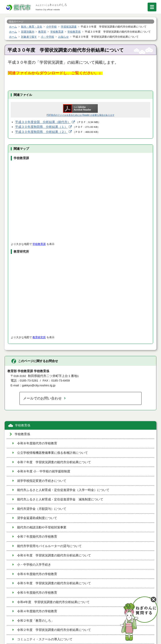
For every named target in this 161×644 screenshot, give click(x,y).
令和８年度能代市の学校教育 (37, 443)
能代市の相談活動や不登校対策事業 (42, 527)
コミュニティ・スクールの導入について (45, 639)
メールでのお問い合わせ (42, 398)
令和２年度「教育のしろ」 (36, 621)
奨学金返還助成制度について (37, 518)
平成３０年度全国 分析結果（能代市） (43, 122)
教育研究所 (39, 337)
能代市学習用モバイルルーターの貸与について (49, 546)
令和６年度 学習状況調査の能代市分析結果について (54, 555)
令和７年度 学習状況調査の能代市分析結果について (54, 462)
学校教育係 (23, 425)
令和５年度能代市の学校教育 (37, 593)
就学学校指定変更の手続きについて (42, 481)
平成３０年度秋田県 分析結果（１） (41, 127)
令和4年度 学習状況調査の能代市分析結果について (53, 602)
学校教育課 (39, 244)
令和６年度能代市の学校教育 (37, 574)
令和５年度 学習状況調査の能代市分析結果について (54, 583)
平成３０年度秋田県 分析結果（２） (41, 132)
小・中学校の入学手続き (34, 565)
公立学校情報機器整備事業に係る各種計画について (52, 453)
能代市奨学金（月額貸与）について (42, 509)
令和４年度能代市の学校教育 (37, 611)
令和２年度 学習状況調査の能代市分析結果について (54, 630)
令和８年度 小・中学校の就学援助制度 (44, 471)
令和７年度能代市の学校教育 (37, 537)
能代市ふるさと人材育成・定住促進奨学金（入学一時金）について (63, 490)
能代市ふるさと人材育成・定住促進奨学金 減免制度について (60, 499)
